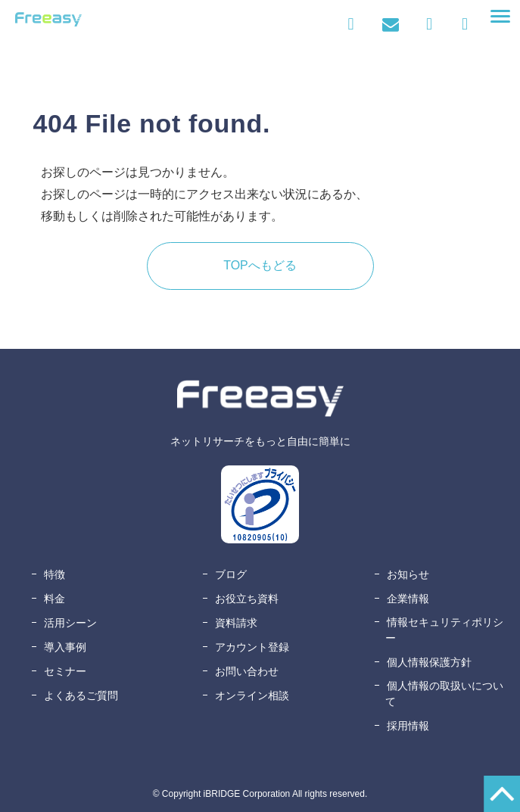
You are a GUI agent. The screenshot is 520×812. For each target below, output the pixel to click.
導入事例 (65, 647)
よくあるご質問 (81, 695)
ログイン (351, 24)
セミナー (65, 671)
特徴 (54, 574)
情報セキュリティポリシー (444, 630)
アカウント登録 (252, 647)
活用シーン (70, 623)
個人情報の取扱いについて (444, 694)
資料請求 (236, 623)
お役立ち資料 (247, 599)
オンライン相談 (252, 695)
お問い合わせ (390, 24)
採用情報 (408, 726)
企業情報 (408, 599)
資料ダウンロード (433, 24)
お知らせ (408, 574)
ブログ (231, 574)
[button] (500, 17)
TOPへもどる (260, 265)
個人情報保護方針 (429, 662)
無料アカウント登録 (465, 24)
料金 (54, 599)
